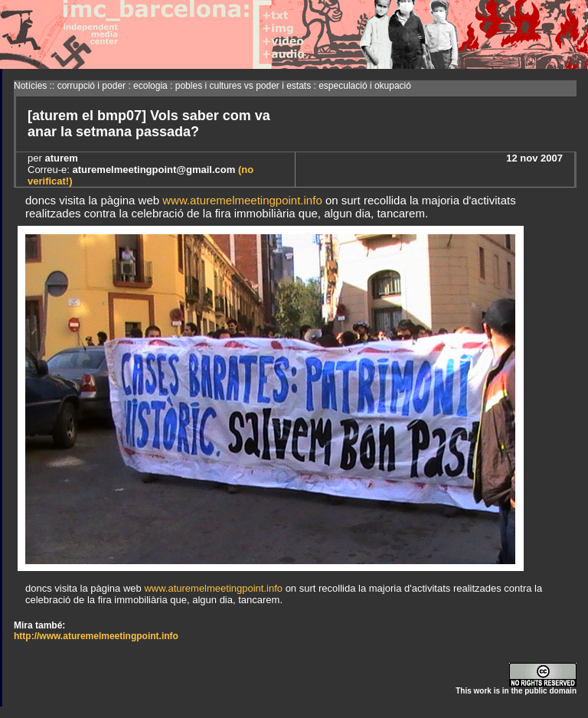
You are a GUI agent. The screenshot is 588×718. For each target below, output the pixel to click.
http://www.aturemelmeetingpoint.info (96, 636)
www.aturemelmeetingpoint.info (242, 200)
